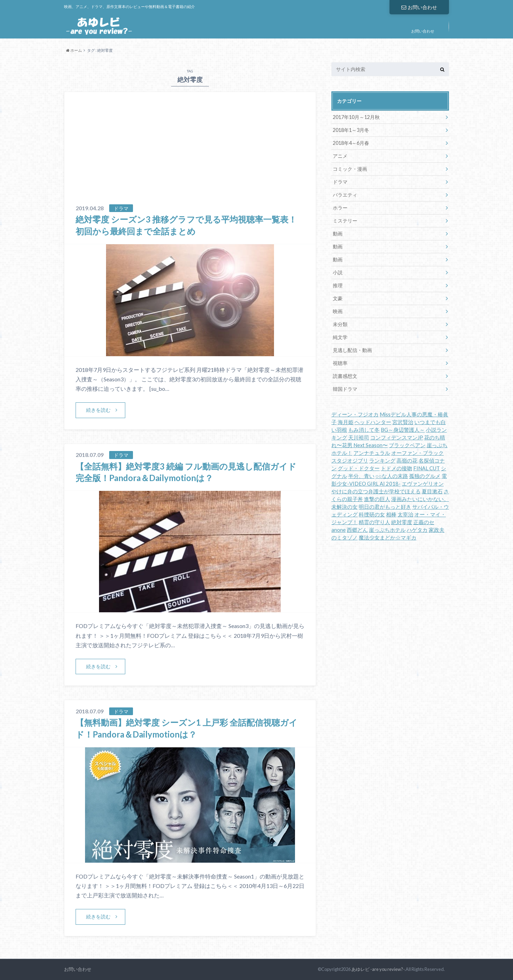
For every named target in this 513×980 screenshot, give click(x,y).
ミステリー (345, 221)
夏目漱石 (432, 491)
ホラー (340, 208)
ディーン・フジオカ (355, 414)
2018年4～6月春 (351, 143)
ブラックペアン (407, 445)
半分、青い (361, 476)
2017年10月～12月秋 (356, 117)
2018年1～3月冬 (351, 130)
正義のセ (424, 522)
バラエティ (345, 195)
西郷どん (357, 530)
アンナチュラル (372, 453)
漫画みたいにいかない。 (420, 499)
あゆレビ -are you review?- (378, 969)
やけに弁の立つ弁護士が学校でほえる (376, 491)
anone (339, 530)
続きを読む (98, 410)
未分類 (340, 324)
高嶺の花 (407, 461)
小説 (338, 272)
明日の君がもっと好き (385, 507)
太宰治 (405, 514)
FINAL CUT (427, 468)
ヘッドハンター (373, 422)
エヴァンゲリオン (423, 484)
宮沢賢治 (403, 422)
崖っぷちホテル (387, 530)
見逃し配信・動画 (352, 350)
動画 (338, 234)
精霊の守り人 (374, 522)
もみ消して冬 (364, 430)
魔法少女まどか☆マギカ (388, 538)
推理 (338, 285)
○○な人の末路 (392, 476)
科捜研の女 (372, 514)
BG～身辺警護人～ (403, 430)
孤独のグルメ (425, 476)
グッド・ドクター (359, 468)
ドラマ (340, 182)
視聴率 (340, 363)
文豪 (338, 298)
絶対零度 (402, 522)
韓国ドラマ (345, 389)
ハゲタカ (417, 530)
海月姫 (346, 422)
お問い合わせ (419, 7)
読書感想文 (345, 376)
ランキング (382, 461)
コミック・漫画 (350, 169)
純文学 (340, 337)
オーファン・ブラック (417, 453)
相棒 (391, 514)
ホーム (74, 50)
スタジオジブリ (350, 461)
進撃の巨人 (377, 499)
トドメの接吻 (396, 468)
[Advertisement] (190, 151)
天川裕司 (359, 438)
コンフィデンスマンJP (397, 438)
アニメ (340, 156)
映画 (338, 311)
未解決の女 (345, 507)
